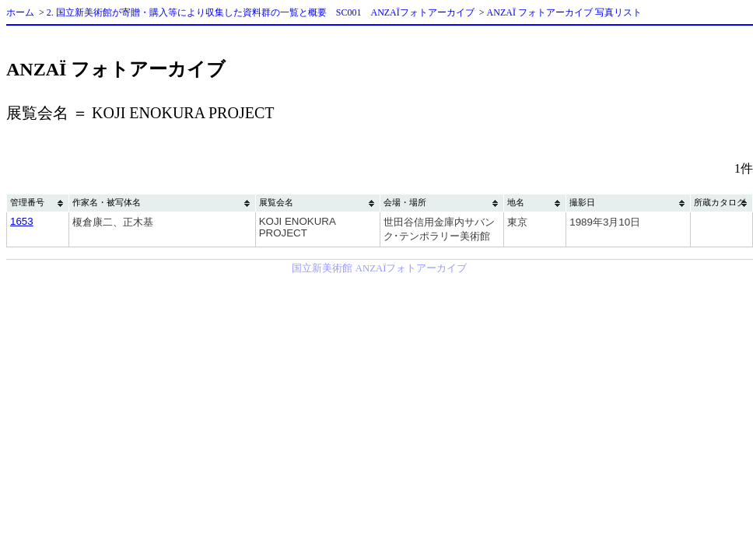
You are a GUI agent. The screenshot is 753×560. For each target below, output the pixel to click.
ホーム (20, 12)
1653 (22, 221)
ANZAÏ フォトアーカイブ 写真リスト (564, 12)
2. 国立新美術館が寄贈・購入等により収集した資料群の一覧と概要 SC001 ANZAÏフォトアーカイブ (261, 12)
